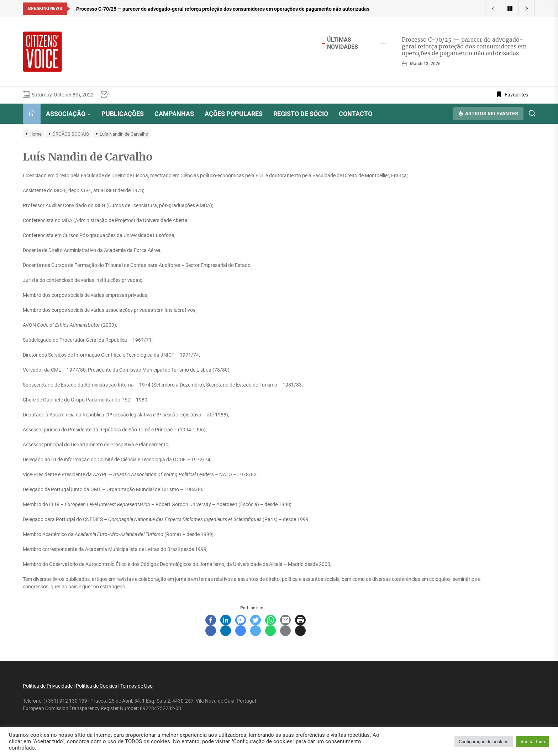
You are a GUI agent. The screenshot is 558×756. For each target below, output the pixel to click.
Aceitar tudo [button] (533, 742)
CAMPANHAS (174, 114)
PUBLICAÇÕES (123, 114)
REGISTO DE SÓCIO (301, 114)
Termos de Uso (136, 686)
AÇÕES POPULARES (234, 114)
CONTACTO (356, 114)
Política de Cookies (96, 686)
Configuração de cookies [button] (484, 742)
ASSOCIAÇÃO (68, 114)
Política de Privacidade (48, 686)
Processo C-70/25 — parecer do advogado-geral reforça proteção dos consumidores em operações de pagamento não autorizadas (464, 46)
